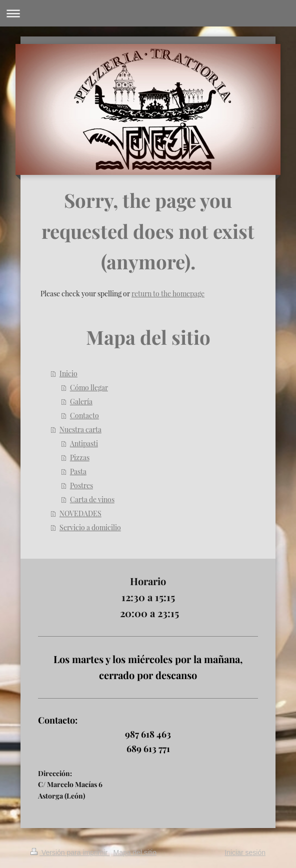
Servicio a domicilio (90, 527)
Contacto (84, 416)
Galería (81, 402)
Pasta (78, 471)
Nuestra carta (80, 430)
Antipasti (84, 443)
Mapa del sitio (135, 853)
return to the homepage (168, 294)
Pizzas (80, 457)
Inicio (68, 374)
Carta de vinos (92, 499)
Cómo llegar (89, 388)
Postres (81, 485)
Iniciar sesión (245, 853)
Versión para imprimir (70, 853)
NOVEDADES (80, 513)
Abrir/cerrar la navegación (148, 13)
